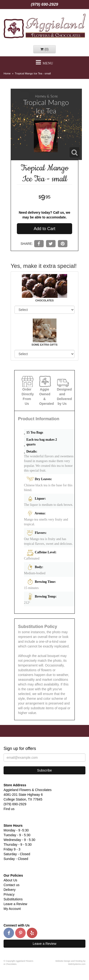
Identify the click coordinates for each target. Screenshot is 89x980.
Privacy (9, 894)
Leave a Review (15, 904)
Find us (9, 809)
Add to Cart (44, 229)
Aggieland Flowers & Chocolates (44, 26)
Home (7, 73)
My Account (12, 909)
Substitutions (13, 899)
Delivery (10, 890)
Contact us (12, 885)
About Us (10, 880)
